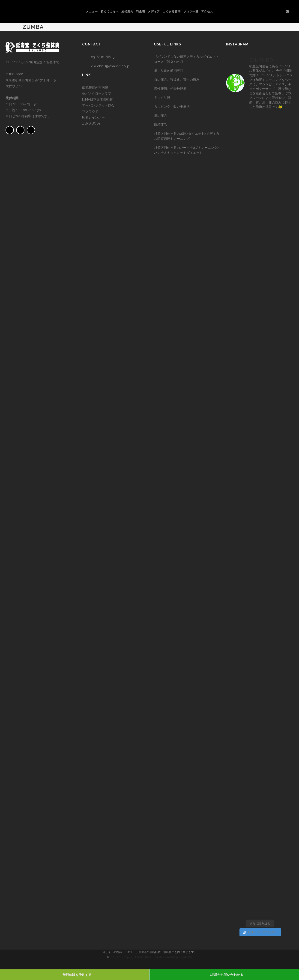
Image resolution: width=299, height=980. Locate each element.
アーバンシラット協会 (98, 105)
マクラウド (90, 111)
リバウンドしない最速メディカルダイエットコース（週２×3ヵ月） (186, 59)
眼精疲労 (161, 125)
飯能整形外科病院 (95, 87)
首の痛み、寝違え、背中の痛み (177, 80)
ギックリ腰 (162, 98)
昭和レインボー (93, 117)
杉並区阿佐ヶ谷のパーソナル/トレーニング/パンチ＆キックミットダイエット (187, 150)
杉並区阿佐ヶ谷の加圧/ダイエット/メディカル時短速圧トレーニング (187, 136)
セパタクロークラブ (97, 93)
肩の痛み (161, 116)
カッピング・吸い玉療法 (172, 107)
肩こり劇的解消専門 (169, 71)
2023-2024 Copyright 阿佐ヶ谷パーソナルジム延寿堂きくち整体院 (151, 957)
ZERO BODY (91, 123)
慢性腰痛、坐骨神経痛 (170, 89)
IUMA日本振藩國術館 (97, 99)
